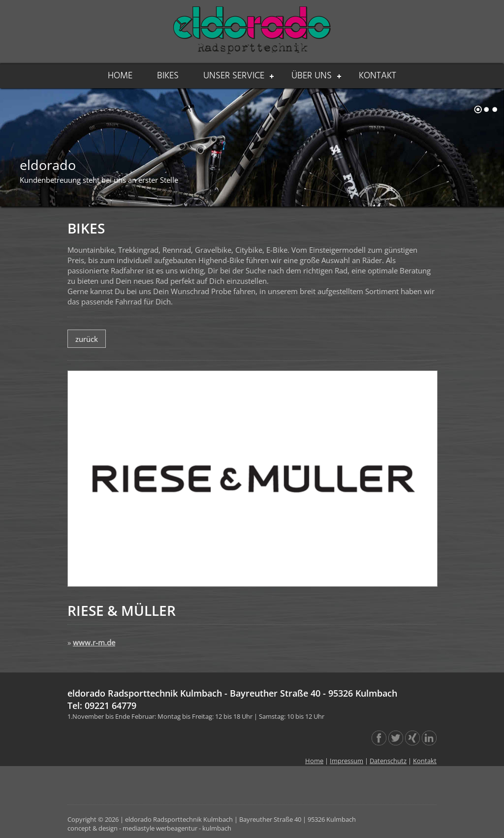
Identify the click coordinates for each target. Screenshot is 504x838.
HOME (120, 76)
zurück (87, 339)
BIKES (168, 76)
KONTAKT (378, 76)
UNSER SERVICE (234, 76)
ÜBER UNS (312, 76)
